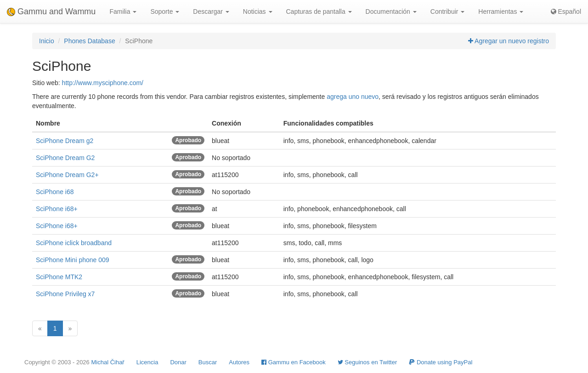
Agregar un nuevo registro (509, 41)
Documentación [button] (391, 11)
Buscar (208, 362)
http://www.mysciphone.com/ (103, 83)
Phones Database (89, 41)
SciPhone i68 (55, 192)
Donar (178, 362)
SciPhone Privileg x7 (65, 294)
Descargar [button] (211, 11)
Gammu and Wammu (51, 11)
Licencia (147, 362)
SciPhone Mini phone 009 (73, 260)
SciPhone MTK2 (59, 277)
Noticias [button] (258, 11)
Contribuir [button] (448, 11)
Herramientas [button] (501, 11)
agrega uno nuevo (353, 97)
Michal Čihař (107, 362)
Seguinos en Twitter (367, 362)
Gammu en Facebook (294, 362)
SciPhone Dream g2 (65, 141)
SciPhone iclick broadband (74, 243)
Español (566, 11)
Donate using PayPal (441, 362)
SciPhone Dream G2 (65, 158)
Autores (239, 362)
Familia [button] (123, 11)
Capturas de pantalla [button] (319, 11)
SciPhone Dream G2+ (67, 175)
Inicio (47, 41)
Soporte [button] (165, 11)
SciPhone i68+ (57, 209)
